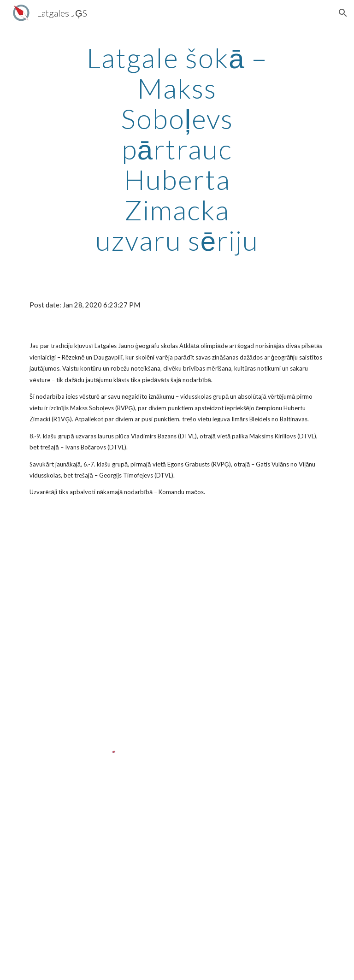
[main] (177, 149)
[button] (343, 13)
